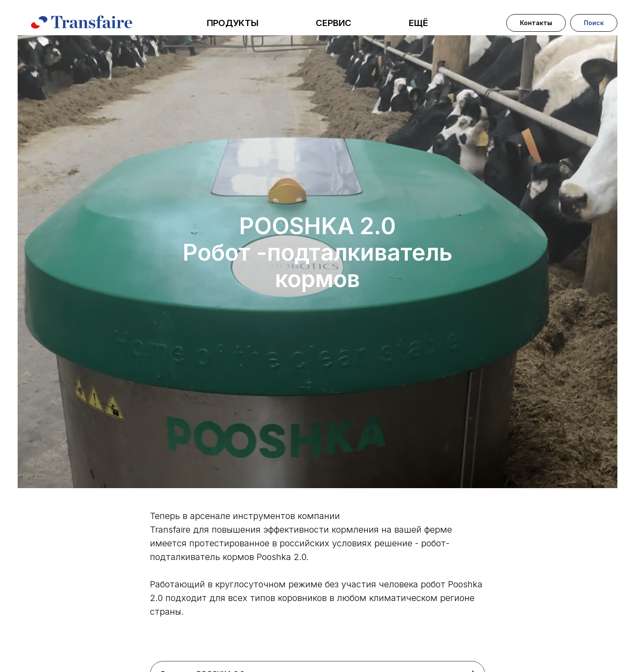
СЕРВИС (334, 23)
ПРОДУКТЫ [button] (233, 23)
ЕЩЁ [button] (418, 23)
